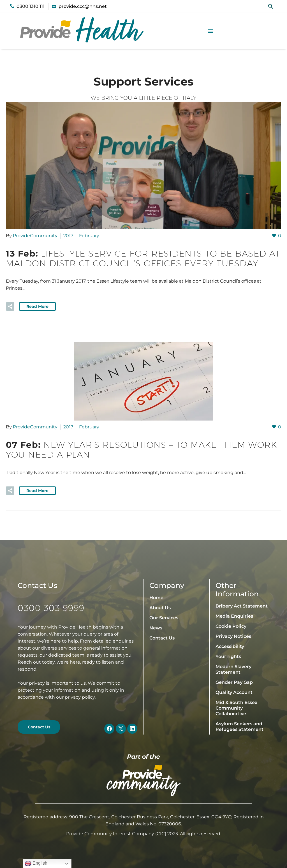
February (89, 236)
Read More (37, 306)
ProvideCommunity (35, 236)
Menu (211, 31)
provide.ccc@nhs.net (83, 6)
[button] (271, 6)
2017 (68, 236)
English (36, 864)
